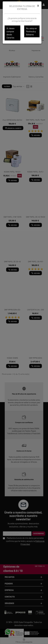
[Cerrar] (38, 6)
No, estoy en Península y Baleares (32, 31)
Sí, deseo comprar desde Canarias (10, 33)
